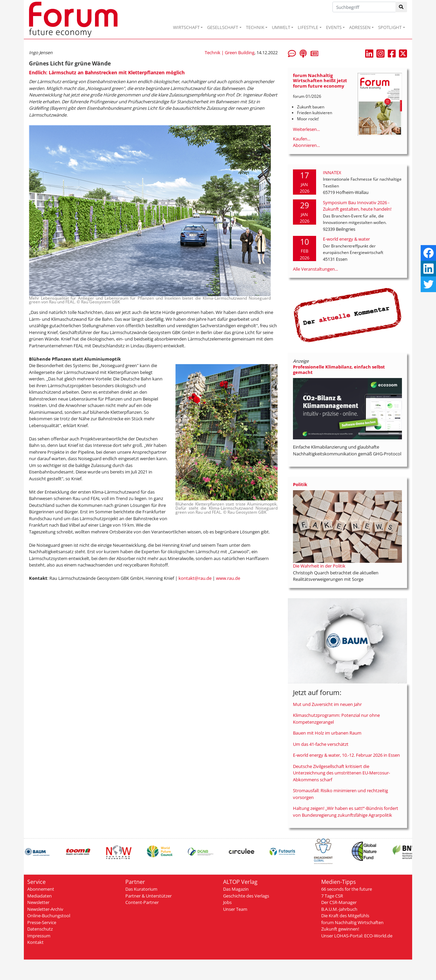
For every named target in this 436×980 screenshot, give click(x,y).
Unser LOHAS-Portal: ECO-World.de (357, 936)
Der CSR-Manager (339, 902)
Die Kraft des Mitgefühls (345, 916)
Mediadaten (40, 896)
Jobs (227, 902)
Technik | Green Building (230, 52)
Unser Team (235, 909)
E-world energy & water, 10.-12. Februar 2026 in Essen (346, 755)
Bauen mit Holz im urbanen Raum (327, 733)
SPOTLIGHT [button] (390, 27)
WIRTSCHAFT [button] (186, 27)
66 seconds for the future (347, 889)
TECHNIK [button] (255, 27)
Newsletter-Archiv (45, 909)
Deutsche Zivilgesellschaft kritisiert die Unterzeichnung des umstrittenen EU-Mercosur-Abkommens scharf (341, 773)
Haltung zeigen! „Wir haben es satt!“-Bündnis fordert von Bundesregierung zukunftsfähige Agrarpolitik (346, 812)
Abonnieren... (306, 145)
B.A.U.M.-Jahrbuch (339, 909)
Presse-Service (42, 922)
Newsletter (38, 902)
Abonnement (41, 889)
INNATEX (332, 172)
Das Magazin (236, 889)
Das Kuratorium (141, 889)
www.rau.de (228, 578)
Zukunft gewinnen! (340, 929)
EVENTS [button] (334, 27)
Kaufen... (302, 139)
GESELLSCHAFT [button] (223, 27)
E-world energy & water (346, 239)
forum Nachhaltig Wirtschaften (352, 922)
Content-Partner (142, 902)
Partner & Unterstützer (149, 896)
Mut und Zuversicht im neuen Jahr (327, 704)
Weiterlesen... (306, 129)
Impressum (39, 936)
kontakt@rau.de (195, 578)
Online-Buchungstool (49, 916)
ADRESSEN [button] (360, 27)
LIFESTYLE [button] (308, 27)
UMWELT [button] (281, 27)
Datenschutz (40, 929)
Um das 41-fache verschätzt (321, 744)
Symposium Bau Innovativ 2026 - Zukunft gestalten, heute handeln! (357, 206)
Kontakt (35, 942)
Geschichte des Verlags (246, 896)
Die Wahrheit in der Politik (319, 566)
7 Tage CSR (332, 896)
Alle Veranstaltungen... (315, 269)
